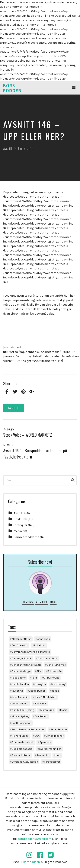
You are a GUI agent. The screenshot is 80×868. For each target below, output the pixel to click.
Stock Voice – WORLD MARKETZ (28, 435)
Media (18, 531)
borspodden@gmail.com (34, 839)
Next (9, 445)
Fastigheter (19, 678)
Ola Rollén (41, 716)
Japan (55, 691)
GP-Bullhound (51, 678)
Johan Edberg (20, 703)
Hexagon (40, 684)
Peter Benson (59, 729)
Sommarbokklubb (23, 742)
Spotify (42, 602)
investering (59, 684)
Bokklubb (20, 519)
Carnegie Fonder (22, 658)
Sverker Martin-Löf (50, 749)
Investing (17, 691)
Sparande (45, 742)
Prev (9, 430)
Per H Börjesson (22, 723)
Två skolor (43, 755)
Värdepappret (52, 762)
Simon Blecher (55, 736)
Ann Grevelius (20, 645)
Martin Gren (47, 710)
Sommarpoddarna (26, 537)
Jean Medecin (20, 697)
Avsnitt (8, 148)
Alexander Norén (22, 639)
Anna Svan (44, 639)
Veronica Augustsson (25, 762)
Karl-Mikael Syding (23, 710)
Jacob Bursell (37, 691)
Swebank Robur (21, 755)
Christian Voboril (48, 658)
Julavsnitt (40, 703)
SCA (37, 736)
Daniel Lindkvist (56, 665)
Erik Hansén (55, 671)
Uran (58, 755)
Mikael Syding (20, 716)
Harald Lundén (20, 684)
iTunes (28, 602)
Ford (34, 678)
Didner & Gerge (21, 671)
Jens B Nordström (45, 697)
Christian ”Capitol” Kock (26, 665)
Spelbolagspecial (22, 749)
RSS (53, 602)
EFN (39, 671)
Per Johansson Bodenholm (28, 729)
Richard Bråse (20, 736)
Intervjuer (20, 525)
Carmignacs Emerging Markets (31, 652)
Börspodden (31, 862)
